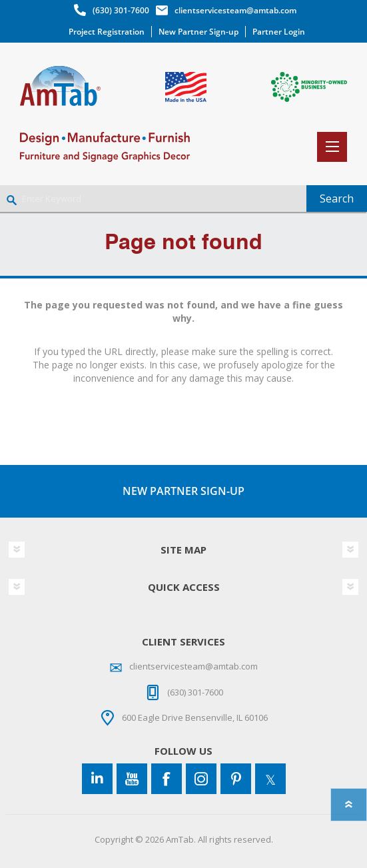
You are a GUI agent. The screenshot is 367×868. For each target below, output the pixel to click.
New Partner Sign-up (198, 32)
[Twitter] (270, 779)
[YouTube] (132, 779)
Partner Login (279, 32)
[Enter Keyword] (153, 199)
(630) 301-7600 (121, 10)
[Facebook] (167, 779)
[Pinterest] (236, 779)
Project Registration (107, 32)
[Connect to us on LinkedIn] (97, 779)
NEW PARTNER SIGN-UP (183, 491)
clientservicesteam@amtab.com (235, 10)
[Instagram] (201, 779)
